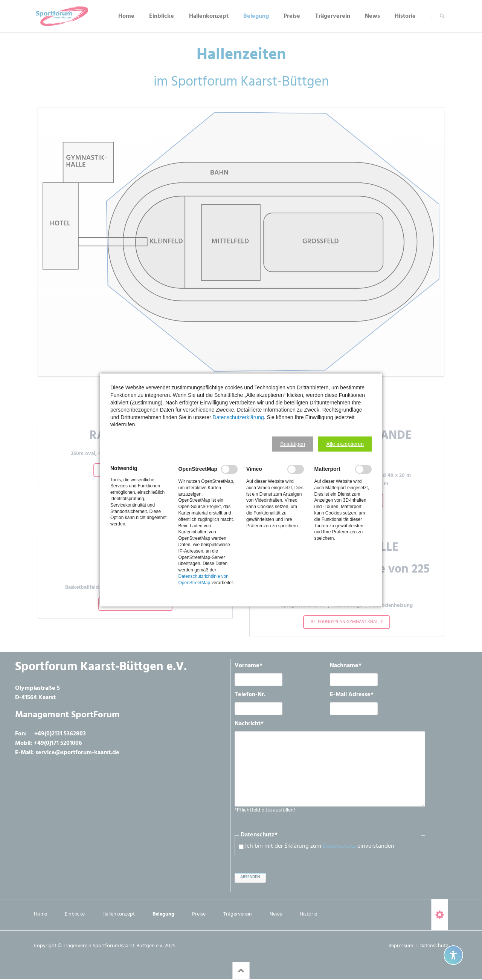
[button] (293, 444)
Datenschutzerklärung (238, 417)
